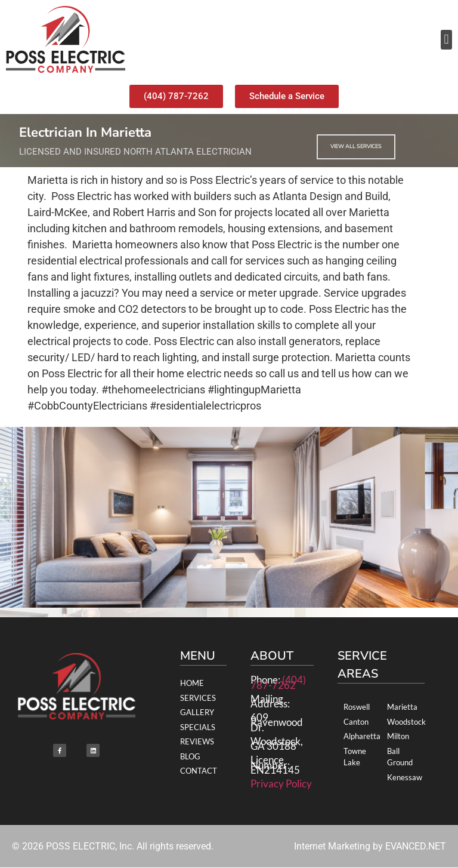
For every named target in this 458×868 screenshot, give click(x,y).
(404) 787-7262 (278, 682)
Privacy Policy (281, 784)
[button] (446, 40)
